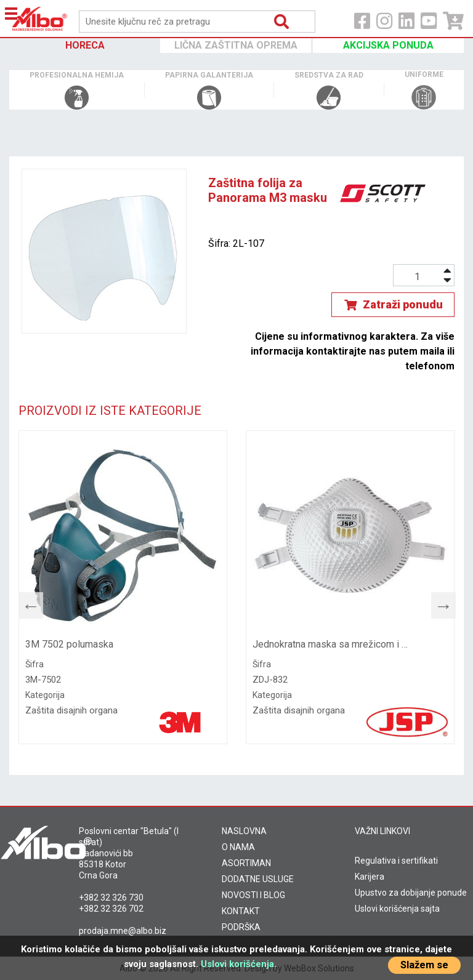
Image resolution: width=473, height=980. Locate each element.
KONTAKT (241, 911)
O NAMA (238, 847)
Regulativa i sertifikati (396, 861)
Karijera (370, 877)
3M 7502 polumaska (69, 644)
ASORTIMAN (246, 863)
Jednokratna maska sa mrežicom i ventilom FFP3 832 (331, 644)
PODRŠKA (241, 927)
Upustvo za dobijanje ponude (411, 893)
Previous (25, 603)
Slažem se (424, 965)
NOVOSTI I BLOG (253, 895)
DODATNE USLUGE (258, 879)
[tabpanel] (123, 587)
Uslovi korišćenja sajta (397, 909)
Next (437, 603)
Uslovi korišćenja (237, 964)
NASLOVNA (244, 831)
